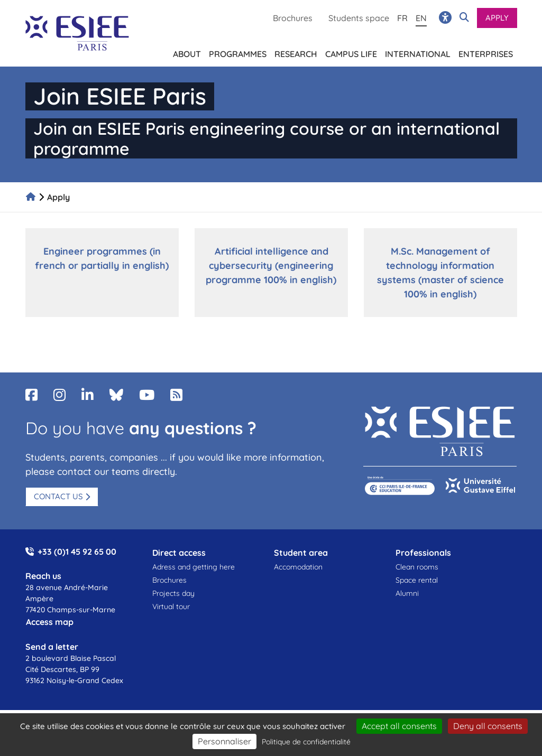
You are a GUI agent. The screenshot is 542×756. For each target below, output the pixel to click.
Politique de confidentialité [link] (306, 742)
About (187, 52)
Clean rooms (417, 567)
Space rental (417, 580)
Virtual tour (171, 606)
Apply (497, 18)
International (418, 52)
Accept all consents (399, 726)
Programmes (238, 52)
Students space (359, 18)
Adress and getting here (194, 567)
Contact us (58, 496)
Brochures (293, 18)
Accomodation (298, 567)
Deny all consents (488, 726)
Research (296, 52)
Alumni (407, 593)
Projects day (173, 593)
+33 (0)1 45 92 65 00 (77, 552)
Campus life (351, 52)
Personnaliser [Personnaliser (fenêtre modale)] (224, 741)
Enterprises (486, 52)
